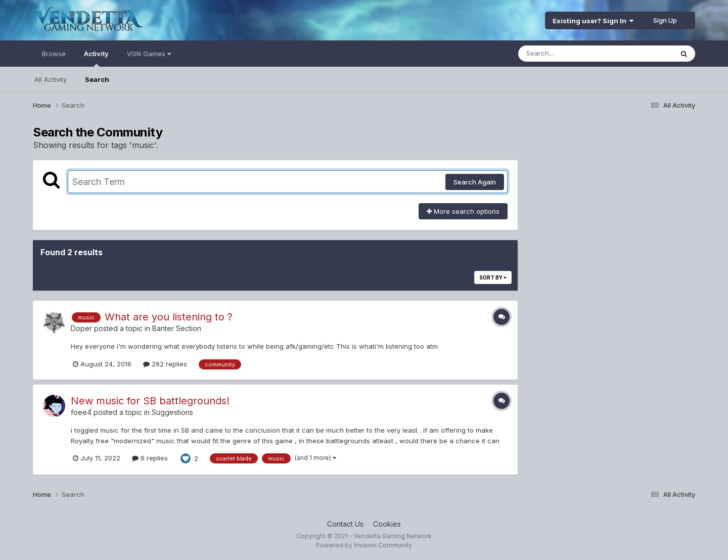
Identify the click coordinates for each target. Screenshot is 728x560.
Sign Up (665, 20)
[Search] (568, 54)
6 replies (150, 458)
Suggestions (172, 412)
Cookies (387, 524)
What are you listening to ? (169, 317)
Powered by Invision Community (364, 545)
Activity (96, 58)
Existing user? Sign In (593, 21)
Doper (81, 328)
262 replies (165, 364)
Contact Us (345, 524)
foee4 (81, 412)
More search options (463, 211)
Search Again (475, 182)
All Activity (51, 79)
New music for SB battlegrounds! (150, 401)
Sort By (493, 277)
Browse (54, 54)
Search (97, 79)
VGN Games (149, 54)
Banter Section (177, 328)
